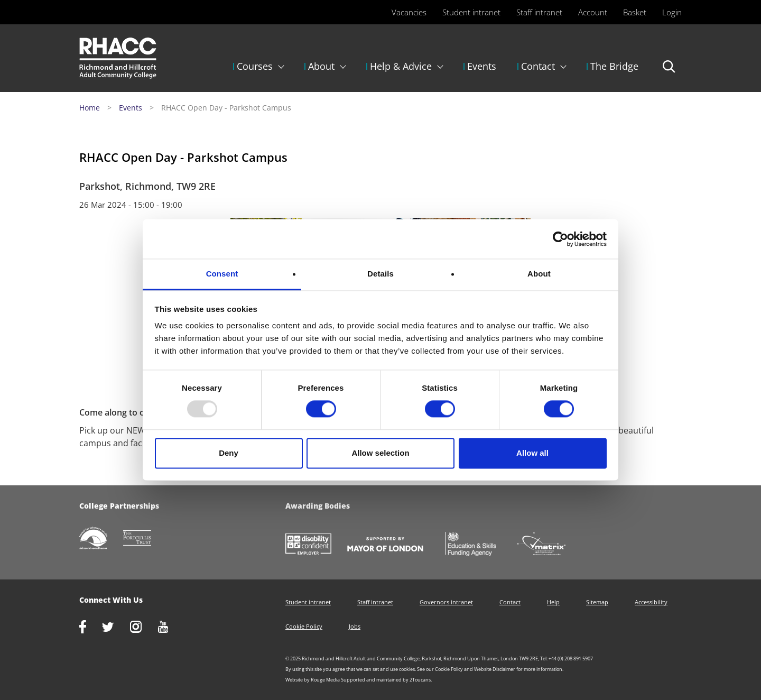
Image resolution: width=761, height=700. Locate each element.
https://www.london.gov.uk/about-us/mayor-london (393, 545)
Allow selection (380, 453)
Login (672, 12)
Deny (229, 453)
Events (482, 66)
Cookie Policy (304, 626)
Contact (538, 66)
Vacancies (409, 12)
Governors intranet (446, 602)
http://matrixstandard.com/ (549, 545)
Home (90, 108)
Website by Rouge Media (313, 680)
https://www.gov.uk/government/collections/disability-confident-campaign (316, 545)
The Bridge (614, 66)
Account (593, 12)
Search (669, 71)
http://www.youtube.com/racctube (171, 628)
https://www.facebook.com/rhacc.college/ (91, 628)
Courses (255, 66)
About (321, 66)
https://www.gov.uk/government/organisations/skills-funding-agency (478, 545)
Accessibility (651, 602)
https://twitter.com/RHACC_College (116, 628)
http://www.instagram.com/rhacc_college (144, 628)
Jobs (355, 626)
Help (553, 602)
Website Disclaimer (495, 669)
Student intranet (471, 12)
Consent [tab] (222, 274)
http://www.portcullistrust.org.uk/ (145, 539)
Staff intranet (539, 12)
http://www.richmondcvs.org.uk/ (101, 539)
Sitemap (597, 602)
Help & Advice (401, 66)
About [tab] (539, 274)
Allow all (532, 453)
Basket (635, 12)
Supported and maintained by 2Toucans (386, 680)
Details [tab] (380, 274)
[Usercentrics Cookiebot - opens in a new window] (560, 239)
